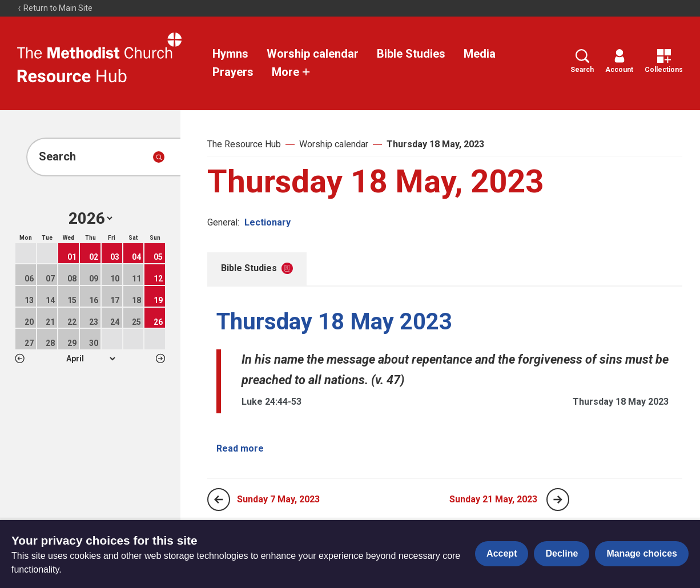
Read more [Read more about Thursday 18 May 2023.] (240, 448)
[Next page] (558, 500)
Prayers (233, 72)
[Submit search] (159, 157)
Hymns (230, 54)
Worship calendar (313, 54)
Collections (664, 61)
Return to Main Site (55, 8)
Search (582, 61)
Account (619, 61)
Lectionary (267, 222)
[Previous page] (219, 500)
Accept (502, 553)
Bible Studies (411, 54)
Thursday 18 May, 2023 (435, 144)
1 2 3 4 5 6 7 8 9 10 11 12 (90, 359)
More (291, 72)
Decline (562, 553)
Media (480, 54)
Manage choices (642, 553)
